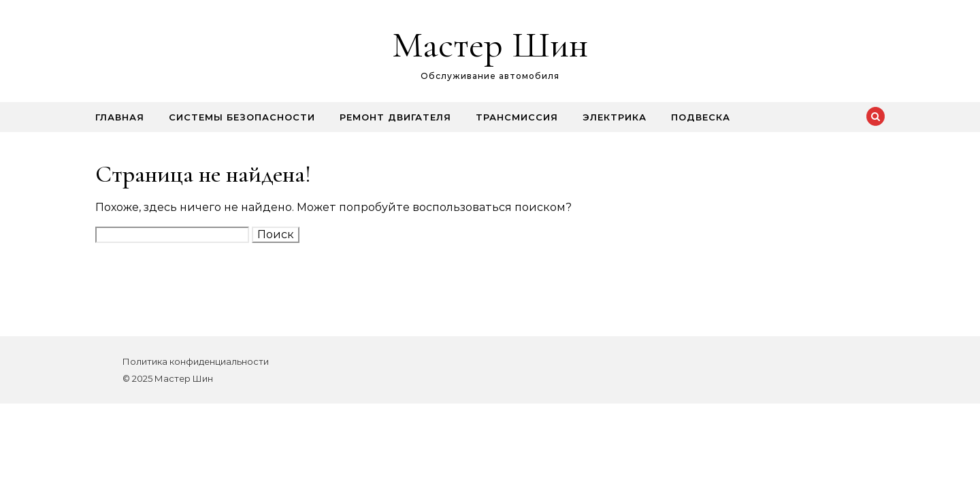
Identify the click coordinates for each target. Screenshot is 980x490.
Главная (120, 117)
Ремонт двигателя (395, 117)
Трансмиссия (517, 117)
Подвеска (701, 117)
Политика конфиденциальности (196, 361)
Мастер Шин (490, 45)
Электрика (615, 117)
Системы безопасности (242, 117)
